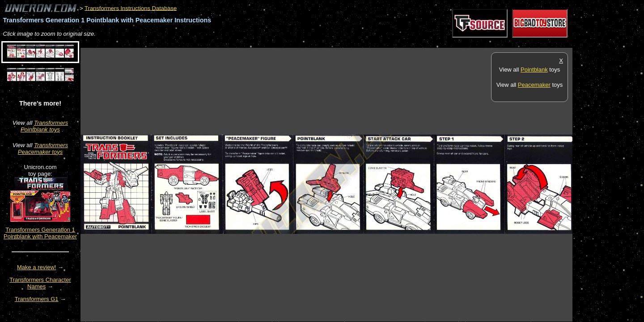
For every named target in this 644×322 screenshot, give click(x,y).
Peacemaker (534, 85)
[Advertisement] (243, 43)
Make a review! (36, 267)
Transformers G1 (37, 299)
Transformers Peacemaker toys (43, 148)
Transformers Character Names (40, 283)
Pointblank (534, 70)
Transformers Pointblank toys (44, 126)
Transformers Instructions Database (131, 8)
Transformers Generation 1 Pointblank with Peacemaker (40, 233)
